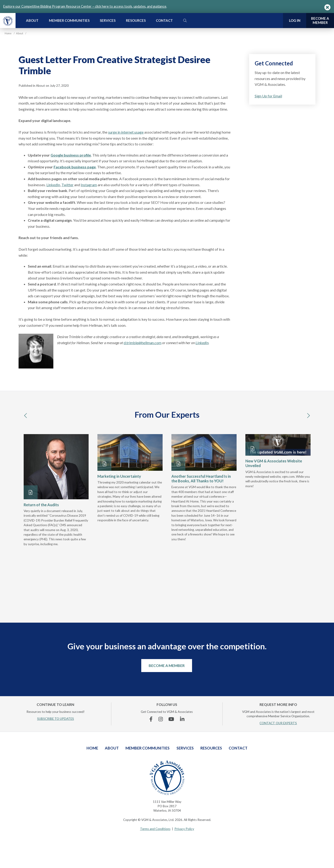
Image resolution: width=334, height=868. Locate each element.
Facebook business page (75, 167)
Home (92, 748)
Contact (164, 20)
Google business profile (71, 155)
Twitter (67, 185)
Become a (320, 21)
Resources (136, 20)
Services (108, 20)
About (32, 20)
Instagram (89, 185)
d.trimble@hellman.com (143, 343)
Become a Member (167, 665)
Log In (295, 20)
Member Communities (69, 20)
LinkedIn (53, 185)
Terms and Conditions (155, 829)
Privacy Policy (184, 829)
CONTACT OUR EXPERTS (278, 723)
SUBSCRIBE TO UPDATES (56, 719)
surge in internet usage (126, 132)
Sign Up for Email (268, 96)
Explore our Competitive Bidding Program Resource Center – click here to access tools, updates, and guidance (85, 6)
